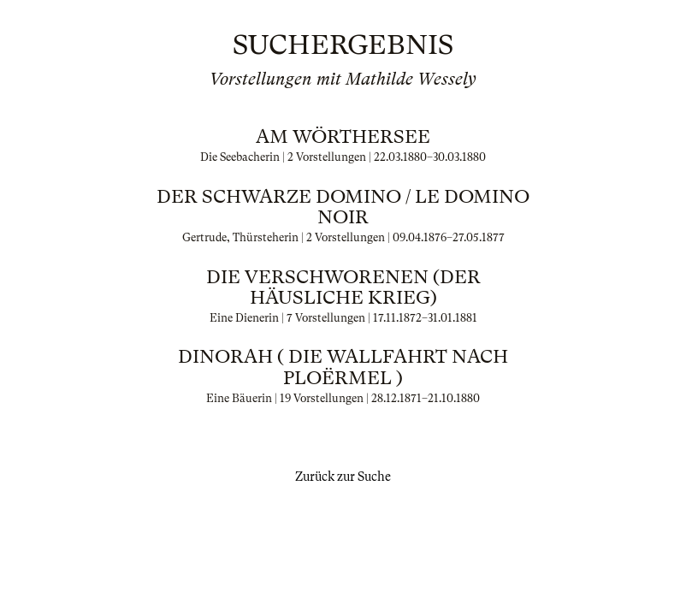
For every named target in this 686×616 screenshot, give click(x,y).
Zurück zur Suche (343, 477)
